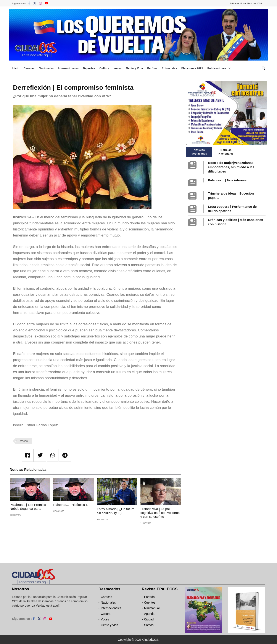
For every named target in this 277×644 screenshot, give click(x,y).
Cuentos (150, 602)
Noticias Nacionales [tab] (226, 152)
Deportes (89, 68)
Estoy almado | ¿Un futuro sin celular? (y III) (116, 511)
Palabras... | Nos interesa (227, 180)
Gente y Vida (134, 68)
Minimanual (152, 608)
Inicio (16, 68)
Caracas (29, 68)
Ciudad (149, 619)
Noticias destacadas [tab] (199, 152)
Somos (149, 625)
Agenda (149, 614)
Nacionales (46, 68)
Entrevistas (169, 68)
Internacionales (68, 68)
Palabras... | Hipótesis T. (71, 505)
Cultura (104, 68)
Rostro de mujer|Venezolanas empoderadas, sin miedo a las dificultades (231, 167)
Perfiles (152, 68)
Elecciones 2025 (192, 68)
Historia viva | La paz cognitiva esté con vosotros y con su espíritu (160, 513)
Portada (149, 597)
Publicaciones (217, 68)
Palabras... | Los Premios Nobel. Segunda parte (28, 507)
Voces (118, 68)
